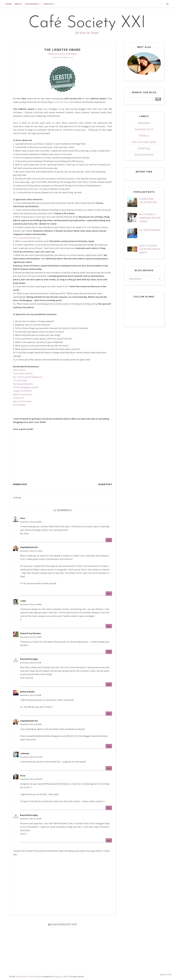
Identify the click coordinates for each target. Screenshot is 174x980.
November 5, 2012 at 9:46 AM (31, 522)
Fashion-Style (56, 54)
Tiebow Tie (19, 398)
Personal (71, 54)
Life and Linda (20, 380)
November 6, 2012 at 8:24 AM (31, 724)
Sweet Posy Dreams (23, 394)
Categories (33, 4)
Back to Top (166, 975)
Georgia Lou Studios (61, 977)
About (18, 4)
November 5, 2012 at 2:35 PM (31, 663)
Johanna (25, 753)
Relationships (144, 155)
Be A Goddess (20, 405)
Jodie (23, 601)
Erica (23, 775)
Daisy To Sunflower (23, 401)
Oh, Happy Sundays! (150, 230)
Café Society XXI (87, 23)
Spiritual (144, 148)
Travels (144, 136)
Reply (109, 540)
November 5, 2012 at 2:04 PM (31, 604)
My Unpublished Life (23, 384)
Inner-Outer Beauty (23, 373)
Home (9, 4)
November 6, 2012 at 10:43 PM (31, 779)
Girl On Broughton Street (26, 387)
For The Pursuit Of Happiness (28, 377)
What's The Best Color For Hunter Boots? (150, 249)
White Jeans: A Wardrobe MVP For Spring (150, 218)
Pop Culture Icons (144, 142)
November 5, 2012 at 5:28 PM (31, 695)
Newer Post (20, 484)
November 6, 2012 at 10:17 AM (31, 757)
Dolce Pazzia (19, 370)
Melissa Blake (27, 692)
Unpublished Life (29, 547)
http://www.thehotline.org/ (27, 238)
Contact (49, 4)
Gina (22, 518)
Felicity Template (36, 977)
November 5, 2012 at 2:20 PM (31, 637)
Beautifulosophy (29, 659)
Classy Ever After (61, 102)
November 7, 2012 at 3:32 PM (31, 819)
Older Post (105, 484)
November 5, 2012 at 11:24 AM (31, 551)
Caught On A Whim (23, 391)
